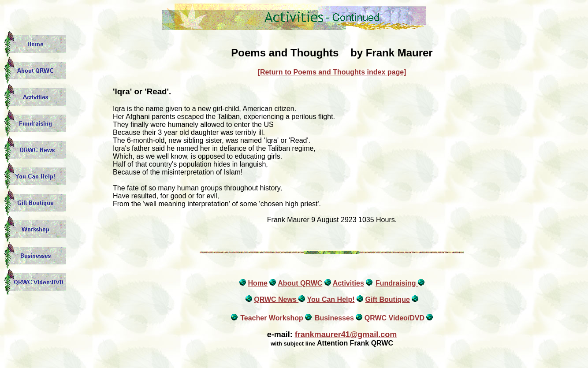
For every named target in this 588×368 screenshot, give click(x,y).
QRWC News (276, 299)
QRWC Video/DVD (394, 318)
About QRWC (300, 283)
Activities (348, 283)
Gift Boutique (387, 299)
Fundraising (397, 283)
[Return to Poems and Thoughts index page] (332, 72)
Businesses (334, 318)
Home (258, 283)
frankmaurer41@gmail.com (346, 335)
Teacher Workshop (272, 318)
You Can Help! (331, 299)
